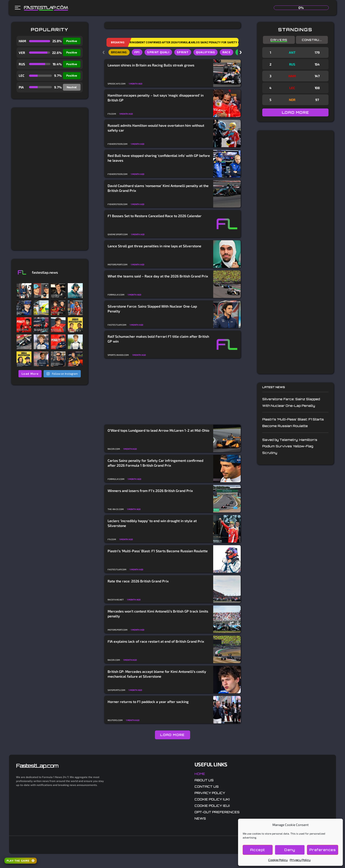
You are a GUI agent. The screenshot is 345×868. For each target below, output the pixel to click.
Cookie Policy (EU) (212, 806)
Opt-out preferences (217, 812)
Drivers (279, 40)
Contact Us (207, 786)
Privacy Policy (300, 860)
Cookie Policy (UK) (212, 799)
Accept (258, 850)
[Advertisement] (50, 179)
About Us (204, 780)
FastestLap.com (37, 766)
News (200, 818)
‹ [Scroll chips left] (104, 52)
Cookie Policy (278, 860)
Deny (290, 850)
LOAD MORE (172, 735)
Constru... (312, 40)
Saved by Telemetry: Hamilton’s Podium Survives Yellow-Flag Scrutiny (290, 446)
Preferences (323, 850)
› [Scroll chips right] (241, 52)
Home (200, 774)
